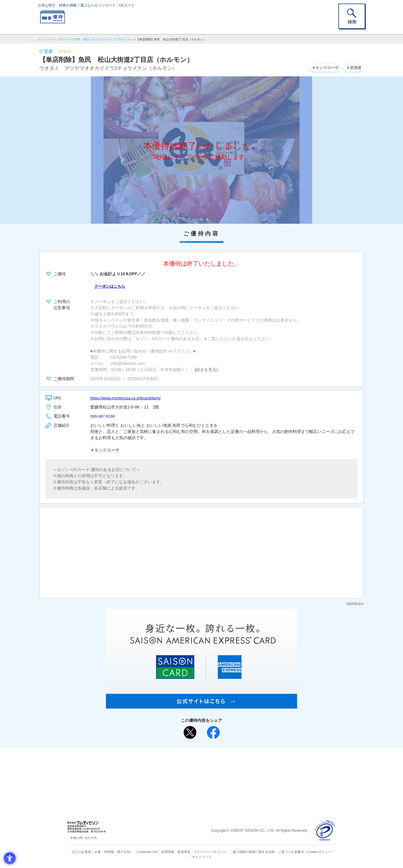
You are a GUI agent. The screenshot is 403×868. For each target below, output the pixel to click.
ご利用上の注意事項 (177, 762)
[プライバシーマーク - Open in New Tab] (325, 831)
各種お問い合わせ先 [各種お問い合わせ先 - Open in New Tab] (83, 838)
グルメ (129, 39)
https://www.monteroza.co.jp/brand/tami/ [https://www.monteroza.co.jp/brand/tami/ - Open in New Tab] (127, 398)
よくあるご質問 (225, 762)
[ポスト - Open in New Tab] (190, 732)
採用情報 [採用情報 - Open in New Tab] (168, 852)
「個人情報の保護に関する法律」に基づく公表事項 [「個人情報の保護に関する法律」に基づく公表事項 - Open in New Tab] (267, 852)
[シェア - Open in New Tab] (213, 732)
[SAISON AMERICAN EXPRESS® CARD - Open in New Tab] (201, 705)
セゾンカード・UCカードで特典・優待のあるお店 (71, 39)
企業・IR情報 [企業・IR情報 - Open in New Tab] (104, 852)
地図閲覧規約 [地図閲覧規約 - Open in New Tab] (355, 604)
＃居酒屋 (353, 67)
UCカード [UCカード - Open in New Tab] (223, 771)
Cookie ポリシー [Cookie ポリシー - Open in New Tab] (319, 852)
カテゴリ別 (114, 39)
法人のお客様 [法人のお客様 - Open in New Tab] (82, 852)
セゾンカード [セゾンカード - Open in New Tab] (178, 771)
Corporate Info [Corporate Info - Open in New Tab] (147, 852)
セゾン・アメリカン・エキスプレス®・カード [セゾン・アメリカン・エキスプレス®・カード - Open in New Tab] (199, 781)
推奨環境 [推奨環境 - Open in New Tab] (184, 852)
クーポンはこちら (111, 286)
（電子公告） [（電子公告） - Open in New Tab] (124, 852)
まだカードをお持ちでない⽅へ (199, 754)
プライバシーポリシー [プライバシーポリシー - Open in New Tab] (210, 852)
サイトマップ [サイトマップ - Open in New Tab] (202, 857)
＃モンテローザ (322, 67)
